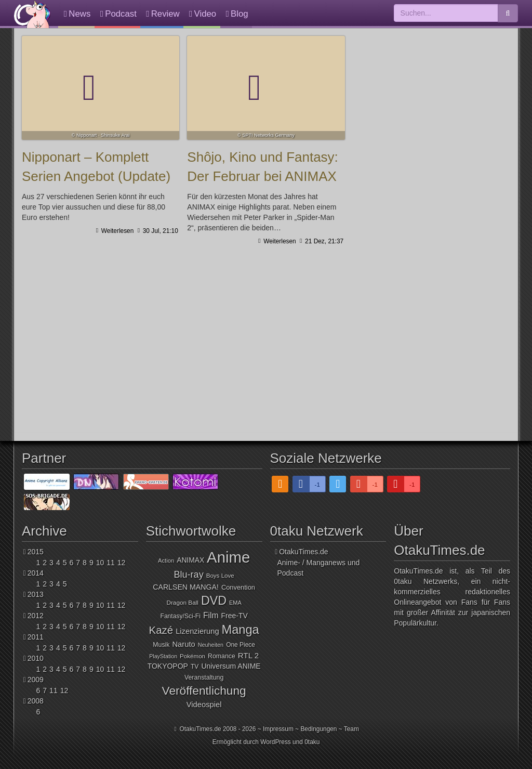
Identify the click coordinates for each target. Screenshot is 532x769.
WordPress (276, 742)
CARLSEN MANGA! (186, 587)
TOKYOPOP (168, 666)
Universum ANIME (231, 666)
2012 (36, 616)
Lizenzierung (197, 631)
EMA (235, 603)
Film (211, 615)
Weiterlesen (116, 231)
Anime (228, 557)
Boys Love (220, 576)
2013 (36, 594)
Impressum (278, 729)
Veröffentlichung (204, 690)
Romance (222, 656)
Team (351, 729)
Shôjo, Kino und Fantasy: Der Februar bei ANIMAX (266, 88)
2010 (36, 658)
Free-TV (235, 616)
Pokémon (192, 656)
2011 (36, 637)
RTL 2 (248, 655)
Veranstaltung (204, 677)
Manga (241, 630)
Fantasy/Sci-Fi (180, 616)
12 (122, 563)
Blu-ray (189, 575)
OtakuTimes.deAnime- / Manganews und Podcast (319, 562)
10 (100, 563)
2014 (36, 573)
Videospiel (204, 705)
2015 (36, 552)
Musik (161, 645)
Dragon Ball (182, 602)
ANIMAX (190, 560)
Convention (238, 587)
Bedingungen (318, 729)
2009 (36, 680)
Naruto (183, 644)
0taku (312, 742)
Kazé (161, 630)
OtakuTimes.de (32, 14)
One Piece (241, 645)
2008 (36, 701)
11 (111, 563)
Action (166, 561)
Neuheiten (211, 645)
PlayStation (163, 656)
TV (195, 667)
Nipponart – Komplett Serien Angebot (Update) (101, 88)
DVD (214, 601)
